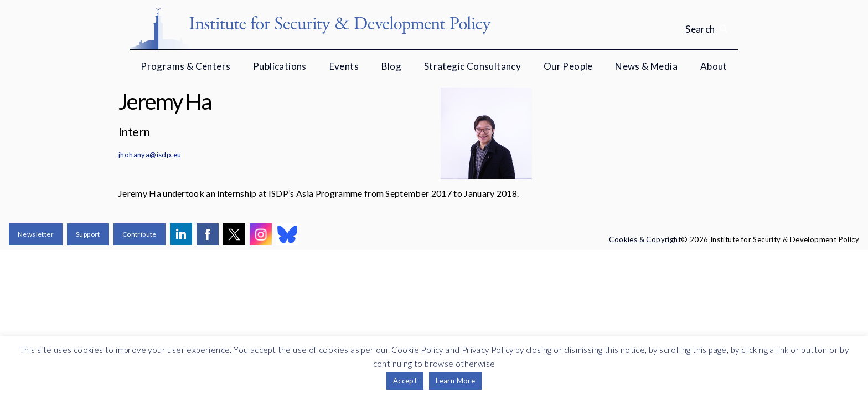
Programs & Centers (185, 66)
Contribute (139, 234)
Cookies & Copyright (645, 239)
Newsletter (36, 234)
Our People (568, 66)
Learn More (455, 381)
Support (88, 234)
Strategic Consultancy (472, 66)
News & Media (646, 66)
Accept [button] (405, 381)
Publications (280, 66)
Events (344, 66)
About (714, 66)
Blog (392, 66)
